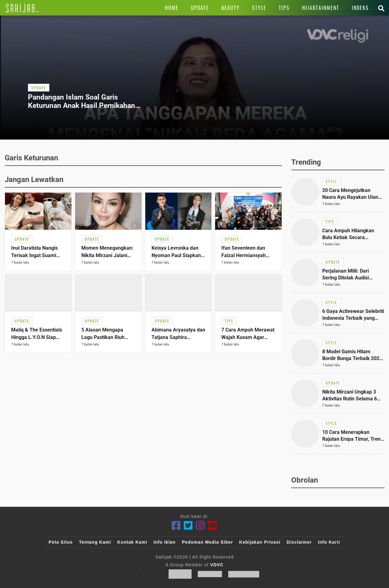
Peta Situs (61, 542)
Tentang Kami (95, 542)
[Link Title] (23, 8)
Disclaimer (299, 542)
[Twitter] (188, 526)
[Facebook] (176, 526)
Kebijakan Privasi (260, 542)
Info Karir (329, 542)
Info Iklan (164, 542)
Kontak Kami (132, 542)
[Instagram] (200, 526)
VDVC (217, 565)
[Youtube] (213, 526)
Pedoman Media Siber (207, 542)
